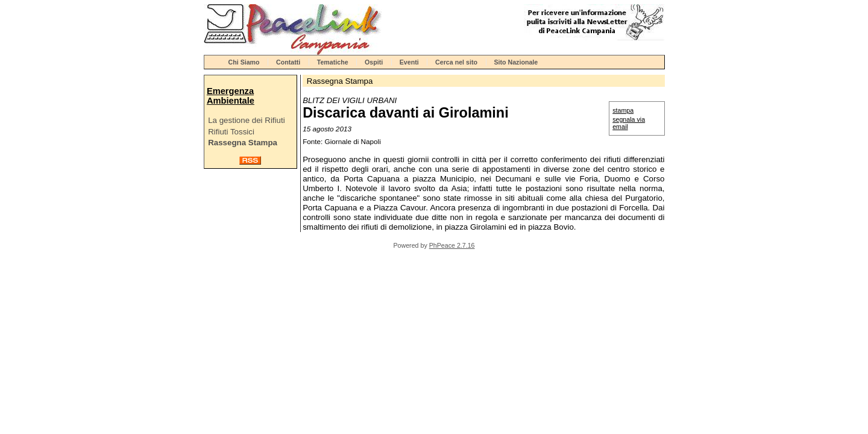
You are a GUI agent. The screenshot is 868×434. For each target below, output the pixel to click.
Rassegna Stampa (243, 143)
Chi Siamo (244, 62)
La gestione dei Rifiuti (246, 120)
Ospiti (374, 62)
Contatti (288, 62)
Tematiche (333, 62)
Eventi (409, 62)
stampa (623, 110)
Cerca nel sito (456, 62)
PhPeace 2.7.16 (452, 245)
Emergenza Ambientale (231, 96)
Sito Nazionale (516, 62)
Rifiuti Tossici (231, 132)
